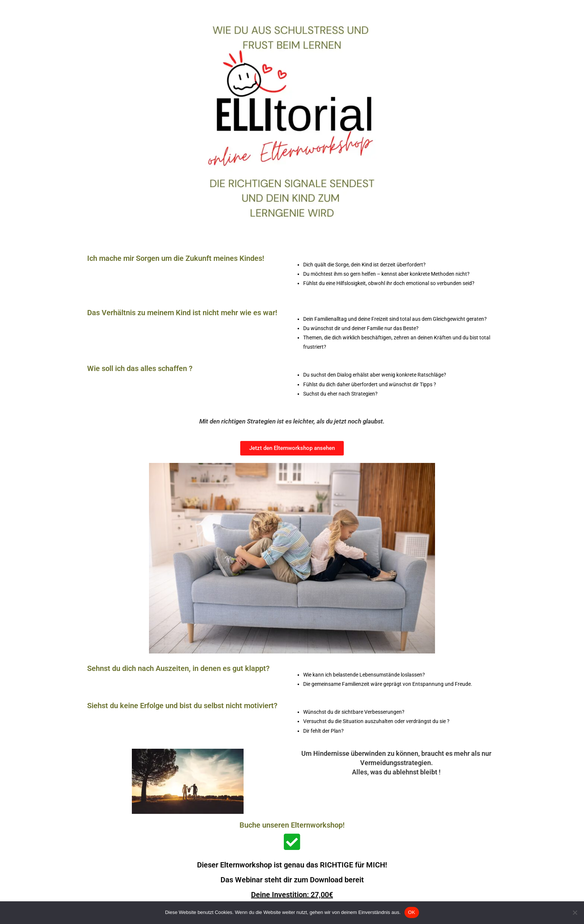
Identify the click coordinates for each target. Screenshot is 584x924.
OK (412, 912)
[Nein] (575, 912)
